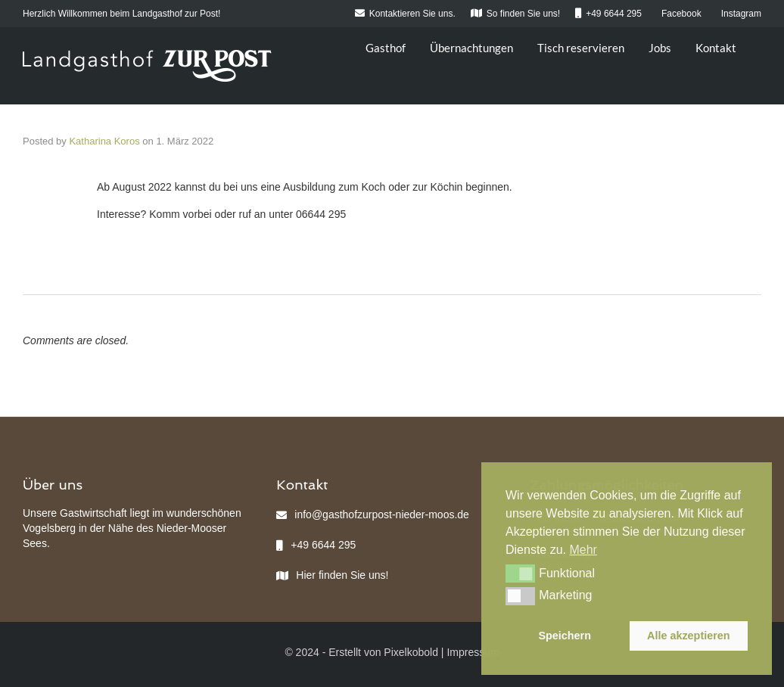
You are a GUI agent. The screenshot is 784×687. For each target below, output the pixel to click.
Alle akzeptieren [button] (689, 636)
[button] (520, 574)
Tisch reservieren (581, 48)
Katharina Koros (104, 141)
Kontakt (716, 48)
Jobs (660, 48)
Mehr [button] (583, 550)
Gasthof (386, 48)
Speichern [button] (565, 636)
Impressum (473, 652)
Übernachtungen (471, 48)
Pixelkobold (411, 652)
